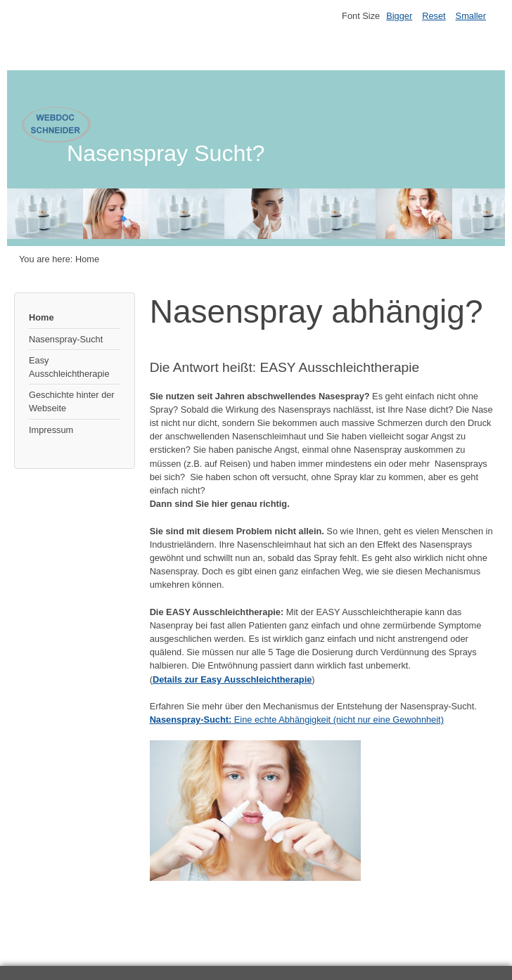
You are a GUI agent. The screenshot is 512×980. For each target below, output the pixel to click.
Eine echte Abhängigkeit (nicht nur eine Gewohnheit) (297, 720)
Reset (434, 16)
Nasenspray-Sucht (66, 339)
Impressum (51, 430)
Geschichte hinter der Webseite (72, 401)
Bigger (399, 16)
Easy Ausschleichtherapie (69, 367)
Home (41, 317)
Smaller (471, 16)
